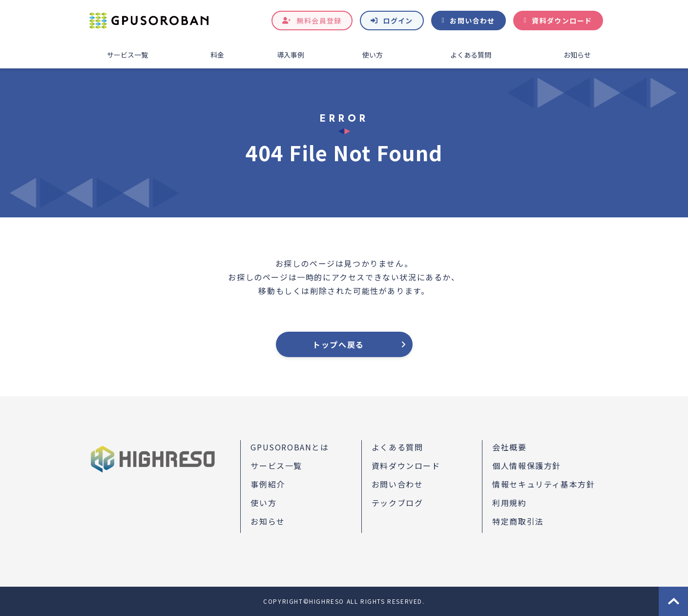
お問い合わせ (472, 21)
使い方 (373, 55)
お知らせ (577, 55)
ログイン (398, 21)
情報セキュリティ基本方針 (543, 484)
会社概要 (509, 447)
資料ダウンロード (562, 21)
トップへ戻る (338, 344)
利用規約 (509, 503)
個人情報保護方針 (527, 466)
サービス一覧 (127, 55)
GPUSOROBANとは (290, 447)
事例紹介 (268, 484)
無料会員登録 (319, 21)
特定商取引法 (518, 521)
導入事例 (291, 55)
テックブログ (397, 503)
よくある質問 (471, 55)
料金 (217, 55)
